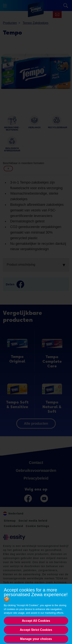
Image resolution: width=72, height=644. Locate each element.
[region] (36, 614)
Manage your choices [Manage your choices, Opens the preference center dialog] (36, 639)
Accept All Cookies (36, 621)
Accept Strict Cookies (36, 630)
